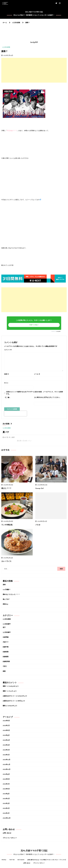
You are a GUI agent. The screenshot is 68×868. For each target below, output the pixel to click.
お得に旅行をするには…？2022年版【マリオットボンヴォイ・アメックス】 (47, 860)
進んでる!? (6, 599)
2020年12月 (7, 818)
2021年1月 (6, 813)
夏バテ (6, 432)
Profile (4, 860)
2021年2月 (6, 808)
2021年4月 (6, 799)
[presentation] (15, 414)
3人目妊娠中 (7, 632)
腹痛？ (5, 51)
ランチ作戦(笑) (7, 525)
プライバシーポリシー (10, 838)
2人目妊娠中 (7, 624)
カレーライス (6, 561)
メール (37, 374)
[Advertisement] (34, 70)
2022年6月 (6, 730)
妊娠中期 (6, 647)
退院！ (5, 686)
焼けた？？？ (6, 488)
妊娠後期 (6, 657)
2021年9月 (6, 774)
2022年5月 (6, 735)
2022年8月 (6, 721)
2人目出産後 (6, 47)
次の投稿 (7, 424)
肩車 (4, 585)
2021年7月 (6, 784)
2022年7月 (6, 725)
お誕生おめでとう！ (9, 696)
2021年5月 (6, 794)
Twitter (12, 860)
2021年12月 (7, 760)
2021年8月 (6, 779)
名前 (6, 374)
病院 (4, 671)
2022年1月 (6, 755)
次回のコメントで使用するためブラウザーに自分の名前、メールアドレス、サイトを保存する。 (35, 393)
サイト (6, 383)
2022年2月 (6, 750)
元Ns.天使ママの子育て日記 (34, 12)
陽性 (4, 706)
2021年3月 (6, 803)
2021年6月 (6, 789)
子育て (5, 666)
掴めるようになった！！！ (11, 594)
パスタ (38, 525)
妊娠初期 (6, 652)
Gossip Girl (39, 488)
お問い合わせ (7, 833)
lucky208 (58, 331)
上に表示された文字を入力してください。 (47, 397)
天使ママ (6, 642)
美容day (5, 604)
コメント (8, 350)
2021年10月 (7, 769)
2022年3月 (6, 745)
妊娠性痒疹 (6, 661)
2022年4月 (6, 740)
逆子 (4, 627)
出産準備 (6, 637)
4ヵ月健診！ (7, 589)
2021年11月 (6, 764)
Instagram (21, 860)
